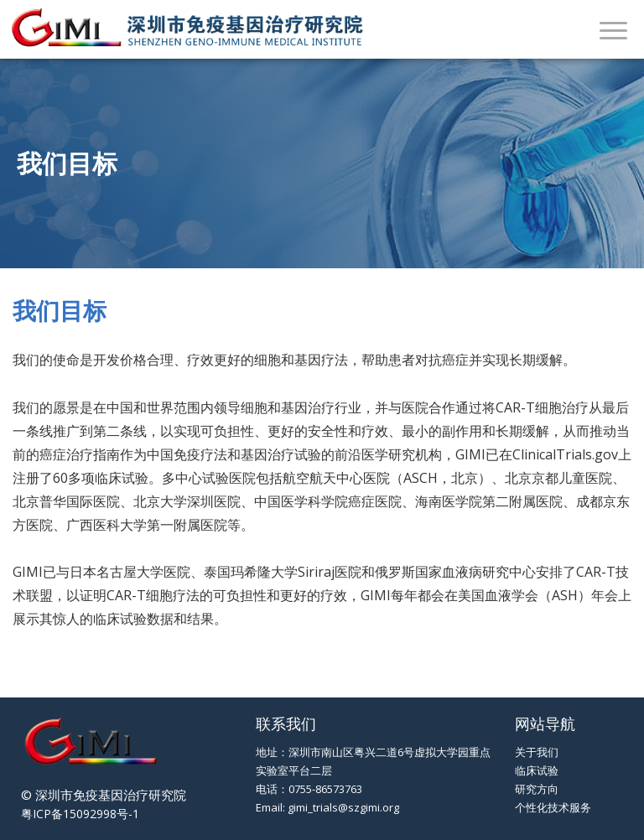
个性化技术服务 (553, 807)
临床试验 (537, 770)
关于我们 (537, 752)
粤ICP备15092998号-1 (80, 814)
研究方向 (537, 789)
